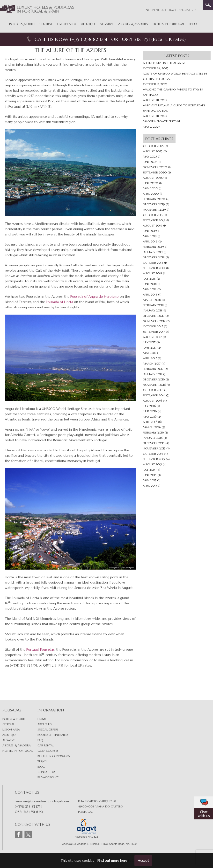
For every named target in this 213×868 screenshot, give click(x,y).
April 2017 (150, 358)
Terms (42, 761)
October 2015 (153, 454)
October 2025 (153, 146)
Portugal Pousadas (40, 649)
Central (46, 24)
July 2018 (149, 279)
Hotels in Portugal (169, 24)
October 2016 (153, 390)
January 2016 (153, 438)
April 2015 (150, 486)
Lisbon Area (67, 24)
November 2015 (154, 448)
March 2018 (152, 300)
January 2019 (153, 252)
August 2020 (153, 178)
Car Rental (46, 745)
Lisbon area (11, 729)
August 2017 (152, 337)
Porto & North (22, 24)
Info (193, 24)
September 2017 (154, 332)
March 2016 (152, 427)
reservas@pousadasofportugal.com (42, 801)
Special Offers (48, 729)
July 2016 (149, 406)
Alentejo (88, 24)
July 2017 (149, 342)
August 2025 (153, 151)
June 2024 (150, 162)
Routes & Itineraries (53, 735)
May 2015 (150, 480)
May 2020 (150, 188)
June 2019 (150, 231)
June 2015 (150, 475)
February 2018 (153, 305)
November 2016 (154, 385)
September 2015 (154, 459)
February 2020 (154, 199)
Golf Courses (48, 751)
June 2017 (150, 348)
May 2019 (150, 236)
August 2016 (152, 401)
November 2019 (154, 210)
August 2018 (152, 273)
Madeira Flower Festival (162, 121)
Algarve (107, 24)
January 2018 (153, 310)
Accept (143, 861)
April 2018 (150, 294)
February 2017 (153, 369)
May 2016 (150, 417)
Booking (54, 756)
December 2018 (154, 257)
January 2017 (153, 374)
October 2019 (153, 215)
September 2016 (154, 395)
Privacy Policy (48, 777)
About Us (45, 724)
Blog (41, 767)
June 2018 (150, 284)
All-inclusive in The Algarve (164, 63)
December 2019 (154, 204)
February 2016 (153, 432)
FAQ (40, 740)
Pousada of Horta (59, 302)
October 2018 (153, 263)
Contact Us (47, 772)
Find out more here (112, 861)
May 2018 (150, 289)
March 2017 (152, 363)
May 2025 (150, 156)
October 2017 (153, 326)
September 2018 (154, 268)
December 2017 (154, 316)
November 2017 (154, 321)
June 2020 (151, 183)
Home (42, 719)
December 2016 (154, 379)
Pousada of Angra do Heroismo (95, 296)
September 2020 (155, 172)
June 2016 (150, 411)
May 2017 (150, 353)
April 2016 (150, 422)
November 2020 (155, 167)
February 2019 (153, 247)
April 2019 (150, 241)
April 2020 (151, 194)
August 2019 (153, 225)
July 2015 (149, 470)
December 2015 (154, 443)
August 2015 (152, 464)
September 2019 (154, 220)
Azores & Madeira (133, 24)
